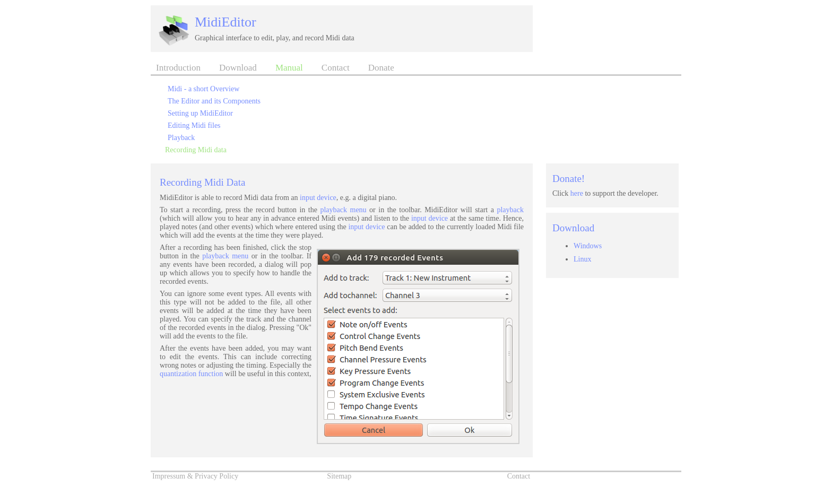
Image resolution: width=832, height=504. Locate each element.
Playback (181, 138)
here (577, 193)
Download (238, 68)
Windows (588, 246)
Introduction (178, 68)
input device (318, 198)
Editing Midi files (194, 125)
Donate (381, 68)
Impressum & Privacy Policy (195, 476)
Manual (289, 68)
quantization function (191, 374)
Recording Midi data (196, 150)
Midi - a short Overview (203, 89)
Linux (582, 259)
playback (510, 210)
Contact (336, 68)
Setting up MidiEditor (200, 113)
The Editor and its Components (214, 101)
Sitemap (339, 476)
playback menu (343, 210)
